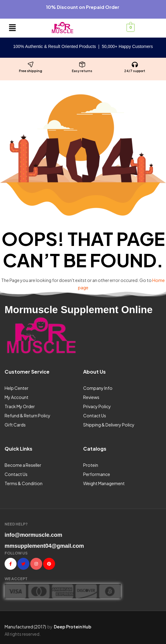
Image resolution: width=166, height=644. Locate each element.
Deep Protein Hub (73, 627)
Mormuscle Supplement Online (79, 310)
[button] (13, 28)
